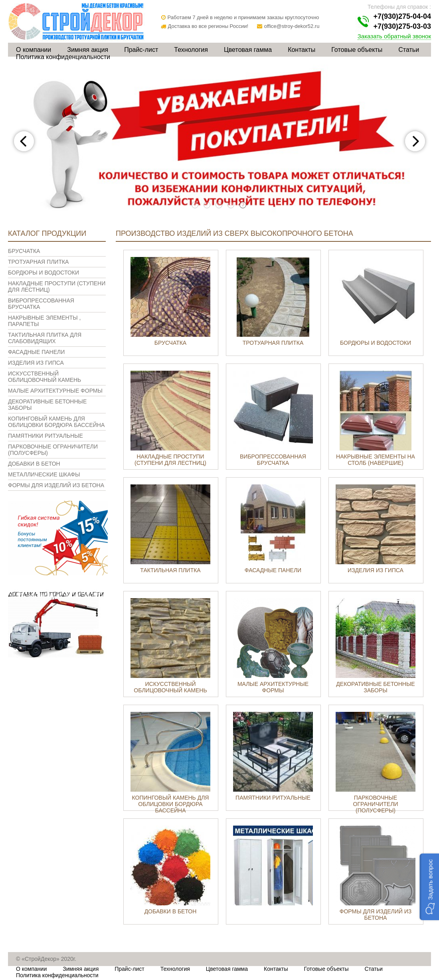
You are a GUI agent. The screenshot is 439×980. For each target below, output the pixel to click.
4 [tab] (231, 205)
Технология (191, 50)
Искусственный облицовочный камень (44, 377)
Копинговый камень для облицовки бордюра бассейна (56, 422)
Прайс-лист (141, 50)
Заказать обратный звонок (394, 36)
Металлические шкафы (44, 474)
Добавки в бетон (34, 464)
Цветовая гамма (248, 50)
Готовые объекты (357, 50)
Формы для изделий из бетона (56, 485)
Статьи (409, 50)
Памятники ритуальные (45, 436)
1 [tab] (196, 205)
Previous (24, 141)
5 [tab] (243, 205)
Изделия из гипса (36, 363)
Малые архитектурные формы (55, 391)
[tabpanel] (219, 141)
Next (415, 141)
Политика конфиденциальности (63, 57)
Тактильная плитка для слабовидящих (45, 338)
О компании (34, 50)
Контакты (302, 50)
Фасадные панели (36, 352)
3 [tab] (219, 205)
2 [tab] (208, 205)
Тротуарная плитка (38, 262)
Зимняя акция (88, 50)
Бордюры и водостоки (44, 273)
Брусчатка (24, 251)
